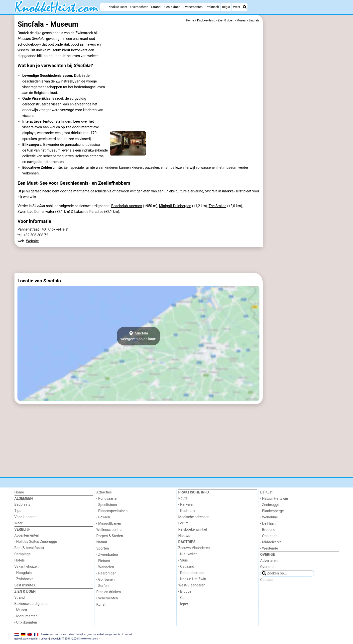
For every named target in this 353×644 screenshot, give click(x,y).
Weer (237, 7)
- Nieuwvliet (188, 554)
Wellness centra (109, 530)
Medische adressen (194, 517)
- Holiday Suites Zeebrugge (36, 542)
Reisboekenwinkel (193, 529)
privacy (45, 639)
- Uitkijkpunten (26, 622)
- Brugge (185, 592)
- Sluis (183, 560)
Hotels (20, 560)
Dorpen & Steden (110, 536)
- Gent (183, 598)
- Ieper (183, 604)
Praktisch (212, 7)
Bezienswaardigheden (32, 604)
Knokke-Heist (118, 7)
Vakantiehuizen (27, 567)
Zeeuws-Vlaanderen (194, 548)
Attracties (104, 492)
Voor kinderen (26, 517)
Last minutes (25, 585)
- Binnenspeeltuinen (112, 511)
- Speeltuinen (107, 505)
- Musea (21, 610)
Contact (266, 580)
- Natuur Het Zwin (192, 579)
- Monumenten (26, 616)
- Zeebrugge (270, 505)
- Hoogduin (23, 573)
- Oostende (269, 536)
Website (32, 241)
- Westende (269, 548)
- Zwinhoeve (24, 579)
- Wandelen (105, 567)
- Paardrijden (106, 573)
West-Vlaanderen (192, 585)
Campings (23, 554)
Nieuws (184, 536)
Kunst (101, 604)
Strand (156, 7)
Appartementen (27, 535)
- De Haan (268, 523)
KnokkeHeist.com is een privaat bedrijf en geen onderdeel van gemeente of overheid (87, 634)
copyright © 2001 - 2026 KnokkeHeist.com (75, 639)
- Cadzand (186, 567)
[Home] (103, 7)
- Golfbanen (106, 580)
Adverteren (269, 561)
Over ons (267, 567)
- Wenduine (269, 517)
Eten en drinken (109, 592)
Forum (183, 523)
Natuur (102, 542)
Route (183, 498)
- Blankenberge (272, 511)
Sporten (103, 548)
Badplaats (22, 505)
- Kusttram (187, 511)
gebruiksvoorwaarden (26, 639)
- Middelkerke (271, 542)
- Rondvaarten (107, 499)
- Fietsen (103, 561)
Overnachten (139, 7)
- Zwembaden (107, 555)
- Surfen (102, 586)
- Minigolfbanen (109, 523)
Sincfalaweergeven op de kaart (139, 336)
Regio (226, 7)
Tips (18, 511)
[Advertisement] (301, 130)
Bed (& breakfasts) (29, 548)
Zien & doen (172, 7)
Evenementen (193, 7)
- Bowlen (103, 517)
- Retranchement (191, 573)
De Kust (266, 492)
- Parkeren (186, 505)
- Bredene (268, 530)
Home (19, 492)
